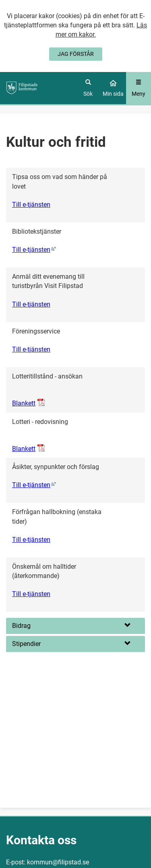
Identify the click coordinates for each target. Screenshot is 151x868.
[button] (75, 626)
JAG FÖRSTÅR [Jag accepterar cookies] (76, 54)
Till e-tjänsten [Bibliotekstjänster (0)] (31, 250)
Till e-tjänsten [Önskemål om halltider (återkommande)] (31, 594)
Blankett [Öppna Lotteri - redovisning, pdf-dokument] (24, 449)
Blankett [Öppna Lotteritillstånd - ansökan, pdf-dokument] (24, 403)
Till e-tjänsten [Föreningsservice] (31, 349)
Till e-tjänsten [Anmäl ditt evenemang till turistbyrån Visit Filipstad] (31, 304)
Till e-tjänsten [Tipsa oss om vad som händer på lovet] (31, 205)
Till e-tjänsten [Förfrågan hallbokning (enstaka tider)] (31, 540)
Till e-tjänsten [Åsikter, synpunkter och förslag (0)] (31, 485)
